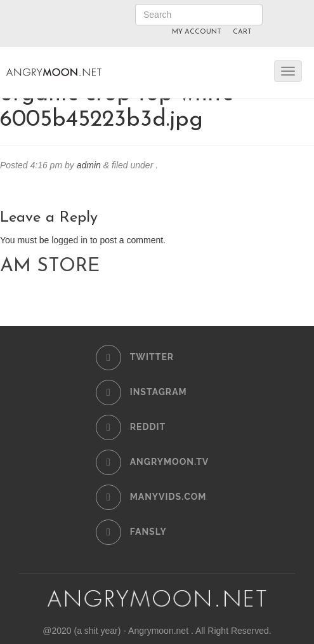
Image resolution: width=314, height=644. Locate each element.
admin (89, 165)
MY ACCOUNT (197, 32)
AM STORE (50, 266)
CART (242, 32)
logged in (69, 240)
